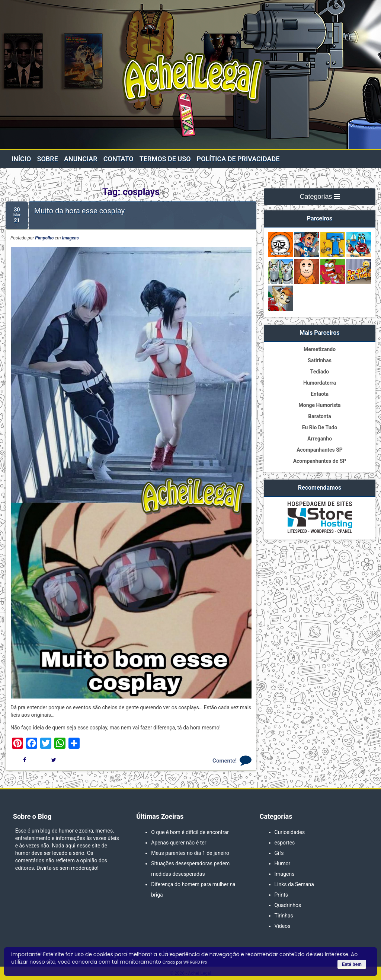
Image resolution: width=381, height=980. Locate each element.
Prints (281, 895)
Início (21, 159)
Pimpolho (44, 238)
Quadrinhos (288, 905)
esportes (285, 843)
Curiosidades (290, 832)
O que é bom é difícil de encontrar (190, 832)
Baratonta (319, 416)
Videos (283, 926)
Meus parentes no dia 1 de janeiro (190, 853)
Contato (119, 159)
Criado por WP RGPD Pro (185, 962)
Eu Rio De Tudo (320, 427)
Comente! (225, 761)
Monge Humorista (319, 405)
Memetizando (320, 349)
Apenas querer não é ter (179, 843)
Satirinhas (320, 360)
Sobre (47, 159)
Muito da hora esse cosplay (79, 211)
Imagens (71, 238)
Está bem (352, 964)
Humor (283, 863)
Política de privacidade (238, 159)
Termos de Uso (165, 159)
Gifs (279, 853)
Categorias (319, 197)
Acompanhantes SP (320, 450)
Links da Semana (294, 884)
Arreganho (320, 439)
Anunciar (81, 159)
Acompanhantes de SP (320, 461)
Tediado (320, 372)
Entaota (320, 394)
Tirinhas (284, 916)
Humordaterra (320, 383)
